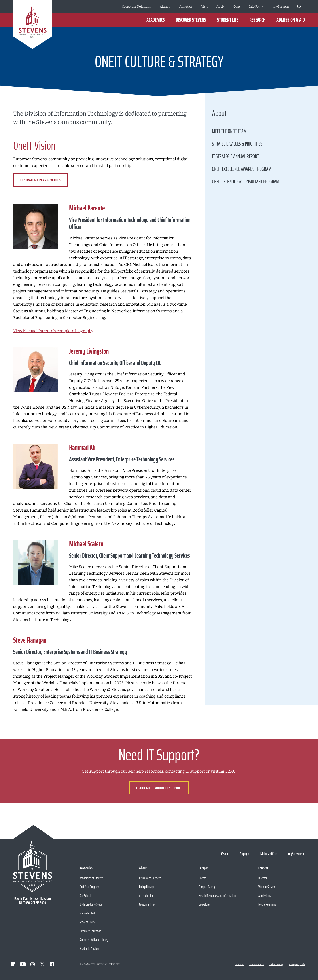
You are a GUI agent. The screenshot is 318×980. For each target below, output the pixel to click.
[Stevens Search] (299, 7)
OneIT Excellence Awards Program (242, 169)
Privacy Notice (257, 965)
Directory (263, 878)
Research (257, 20)
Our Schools (86, 896)
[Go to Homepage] (33, 25)
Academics (156, 20)
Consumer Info (147, 904)
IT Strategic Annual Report (235, 156)
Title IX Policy (276, 965)
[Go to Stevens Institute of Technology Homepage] (33, 865)
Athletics (186, 7)
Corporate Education (90, 931)
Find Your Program (89, 887)
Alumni (165, 7)
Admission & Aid (291, 20)
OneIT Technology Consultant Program (246, 182)
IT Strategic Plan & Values (41, 180)
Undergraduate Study (91, 904)
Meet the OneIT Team (229, 131)
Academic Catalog (89, 949)
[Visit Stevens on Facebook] (52, 964)
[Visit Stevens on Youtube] (23, 964)
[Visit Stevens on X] (42, 964)
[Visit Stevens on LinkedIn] (13, 964)
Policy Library (146, 887)
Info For (254, 7)
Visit (204, 7)
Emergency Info (297, 965)
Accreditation (146, 896)
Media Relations (267, 904)
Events (202, 878)
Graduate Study (88, 913)
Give (237, 7)
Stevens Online (88, 922)
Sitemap (240, 965)
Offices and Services (150, 878)
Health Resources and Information (217, 896)
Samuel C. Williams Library (94, 940)
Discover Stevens (191, 20)
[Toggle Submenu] (263, 7)
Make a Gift (268, 854)
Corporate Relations (136, 7)
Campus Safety (207, 887)
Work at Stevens (267, 887)
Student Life (228, 20)
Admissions (265, 896)
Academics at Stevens (91, 878)
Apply (221, 7)
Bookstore (204, 904)
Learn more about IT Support (159, 788)
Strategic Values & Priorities (237, 144)
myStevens (281, 7)
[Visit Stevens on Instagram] (33, 964)
